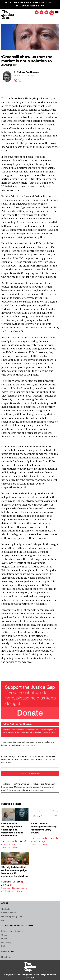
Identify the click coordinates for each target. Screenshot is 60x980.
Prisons (5, 939)
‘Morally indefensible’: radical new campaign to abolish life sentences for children (14, 872)
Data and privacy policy (12, 917)
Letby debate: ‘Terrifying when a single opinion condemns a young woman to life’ (12, 830)
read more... (31, 745)
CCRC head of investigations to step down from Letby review (44, 828)
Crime (4, 935)
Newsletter (6, 957)
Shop (4, 920)
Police (4, 946)
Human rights (7, 943)
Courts (5, 888)
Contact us (6, 909)
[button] (52, 13)
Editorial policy (8, 913)
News (15, 848)
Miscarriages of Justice (12, 931)
